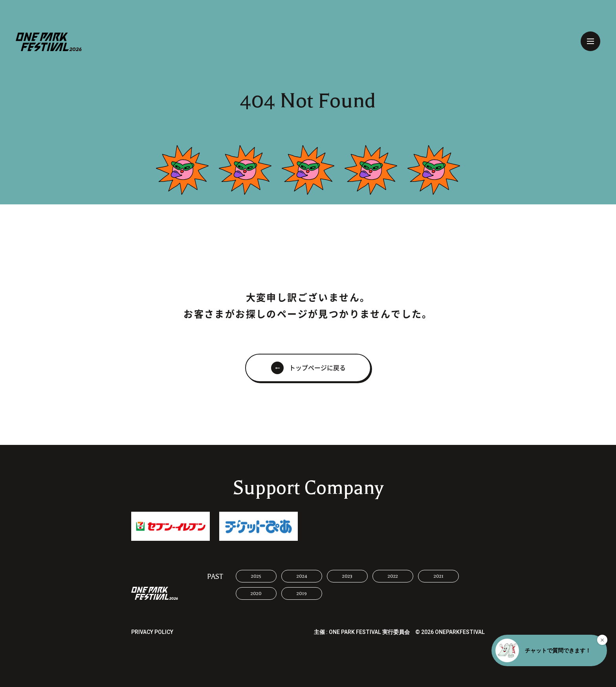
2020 (256, 593)
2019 (302, 593)
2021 (439, 576)
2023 (347, 576)
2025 (256, 576)
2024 (302, 576)
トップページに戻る (317, 368)
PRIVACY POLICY (152, 632)
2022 (393, 576)
